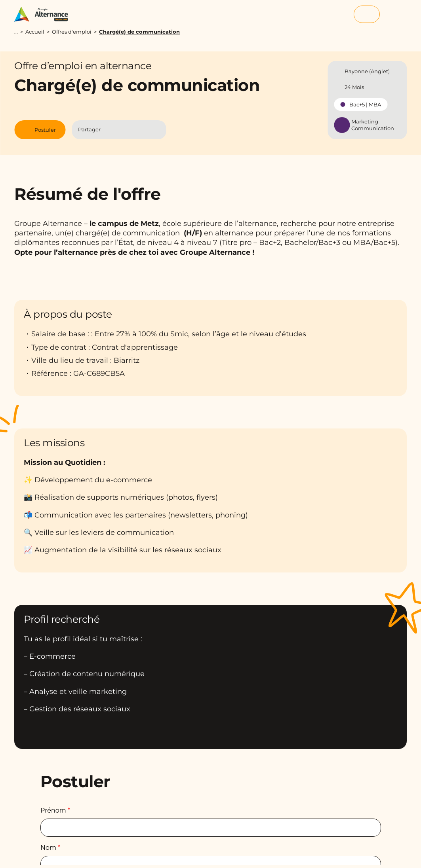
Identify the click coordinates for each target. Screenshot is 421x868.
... (16, 32)
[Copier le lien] (156, 130)
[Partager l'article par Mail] (142, 130)
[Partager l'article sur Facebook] (111, 130)
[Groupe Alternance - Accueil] (45, 14)
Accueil (35, 32)
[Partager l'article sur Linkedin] (127, 130)
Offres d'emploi (72, 32)
